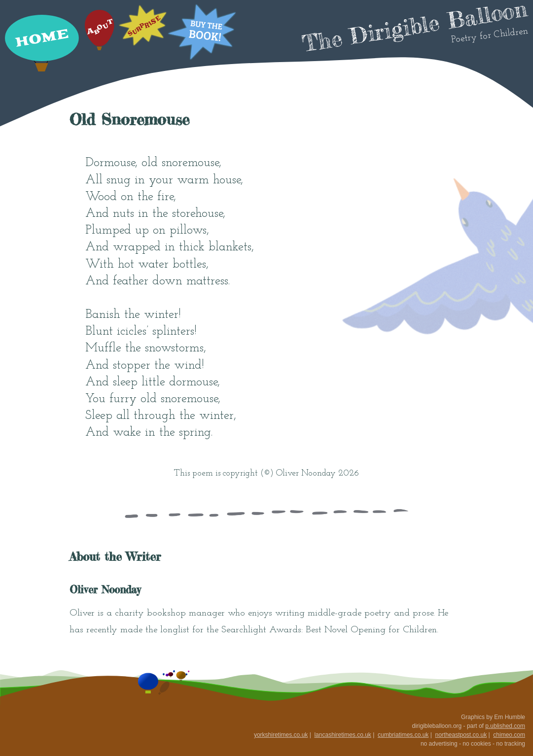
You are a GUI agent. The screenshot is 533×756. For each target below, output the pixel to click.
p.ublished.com (505, 726)
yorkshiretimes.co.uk (281, 735)
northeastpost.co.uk (461, 735)
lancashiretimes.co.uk (342, 735)
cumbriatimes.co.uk (403, 735)
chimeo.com (509, 735)
